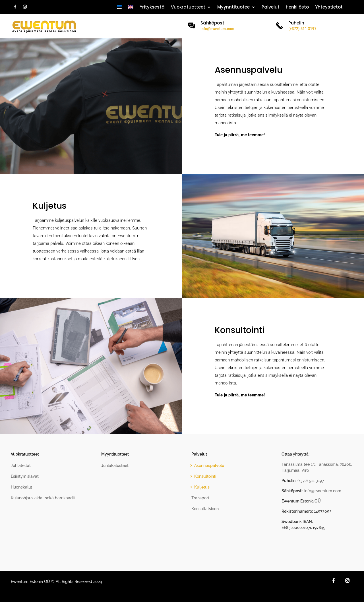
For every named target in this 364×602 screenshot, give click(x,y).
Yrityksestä (152, 8)
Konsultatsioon (205, 509)
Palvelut (271, 8)
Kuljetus (202, 487)
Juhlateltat (21, 466)
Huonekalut (21, 487)
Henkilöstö (297, 8)
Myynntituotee (233, 8)
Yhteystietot (329, 8)
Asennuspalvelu (209, 466)
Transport (200, 498)
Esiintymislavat (25, 476)
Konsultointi (205, 476)
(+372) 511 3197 (311, 481)
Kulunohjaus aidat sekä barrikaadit (43, 498)
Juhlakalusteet (115, 466)
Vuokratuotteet (188, 8)
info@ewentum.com (217, 29)
